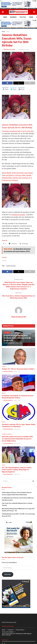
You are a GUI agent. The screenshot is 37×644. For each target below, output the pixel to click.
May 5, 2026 (17, 474)
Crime (31, 17)
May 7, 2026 (19, 343)
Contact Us (11, 630)
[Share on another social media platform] (30, 83)
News (5, 17)
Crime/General (7, 434)
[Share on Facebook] (7, 83)
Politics (23, 17)
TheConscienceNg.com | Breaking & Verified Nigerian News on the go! (17, 634)
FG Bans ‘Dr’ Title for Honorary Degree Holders (18, 369)
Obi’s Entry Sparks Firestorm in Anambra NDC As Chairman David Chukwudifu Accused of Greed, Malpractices (17, 439)
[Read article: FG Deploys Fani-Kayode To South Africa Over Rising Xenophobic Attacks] (18, 383)
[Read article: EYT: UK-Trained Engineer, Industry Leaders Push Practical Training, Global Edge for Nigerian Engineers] (18, 455)
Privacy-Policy (20, 630)
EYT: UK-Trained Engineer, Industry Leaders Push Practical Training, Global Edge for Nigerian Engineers (17, 470)
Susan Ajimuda (11, 266)
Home (3, 32)
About (4, 630)
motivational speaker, (18, 215)
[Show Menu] (3, 12)
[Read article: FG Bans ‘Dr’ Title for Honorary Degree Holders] (18, 356)
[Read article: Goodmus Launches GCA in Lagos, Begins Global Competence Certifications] (18, 412)
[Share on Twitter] (19, 83)
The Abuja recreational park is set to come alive (18, 131)
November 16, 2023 (23, 49)
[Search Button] (34, 12)
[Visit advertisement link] (18, 5)
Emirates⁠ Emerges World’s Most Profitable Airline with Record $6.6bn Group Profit (18, 338)
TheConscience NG (9, 49)
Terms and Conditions (8, 632)
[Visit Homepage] (18, 12)
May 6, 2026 (17, 429)
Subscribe (8, 574)
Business (13, 17)
